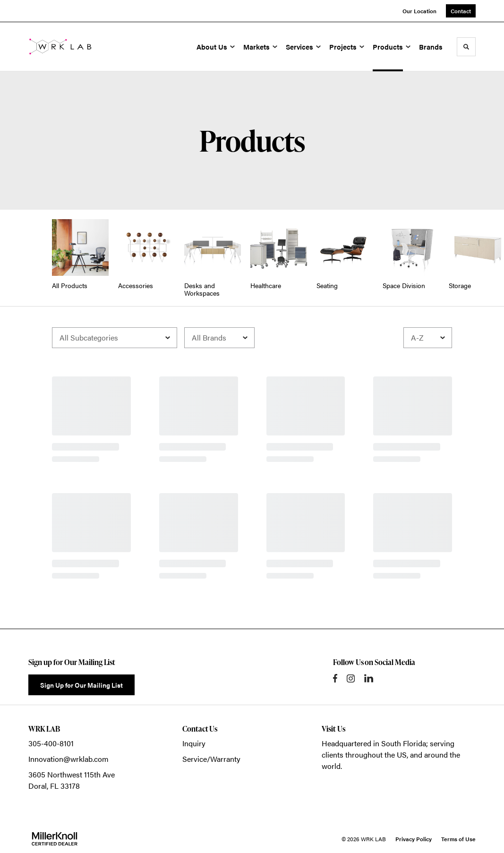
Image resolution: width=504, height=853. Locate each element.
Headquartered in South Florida (374, 743)
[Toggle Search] (466, 47)
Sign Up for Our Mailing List (81, 685)
